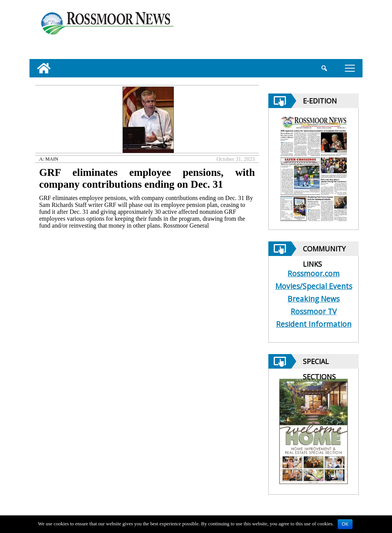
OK (345, 524)
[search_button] (324, 68)
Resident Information (314, 324)
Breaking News (314, 299)
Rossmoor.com (314, 273)
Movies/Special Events (314, 286)
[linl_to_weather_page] (333, 31)
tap (350, 68)
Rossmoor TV (314, 311)
